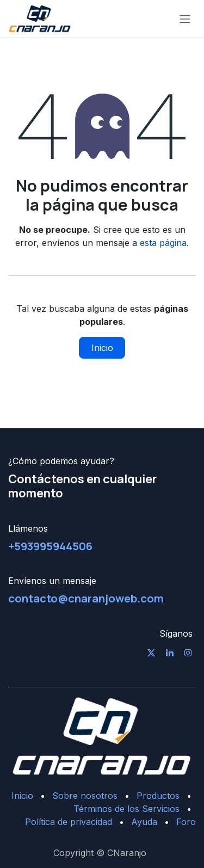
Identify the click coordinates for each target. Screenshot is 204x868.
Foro (186, 822)
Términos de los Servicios (126, 809)
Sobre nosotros (85, 796)
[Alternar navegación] (185, 19)
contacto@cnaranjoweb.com (86, 598)
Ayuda (144, 822)
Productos (158, 796)
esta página (163, 243)
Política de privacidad (69, 822)
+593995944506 (50, 546)
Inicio (102, 348)
